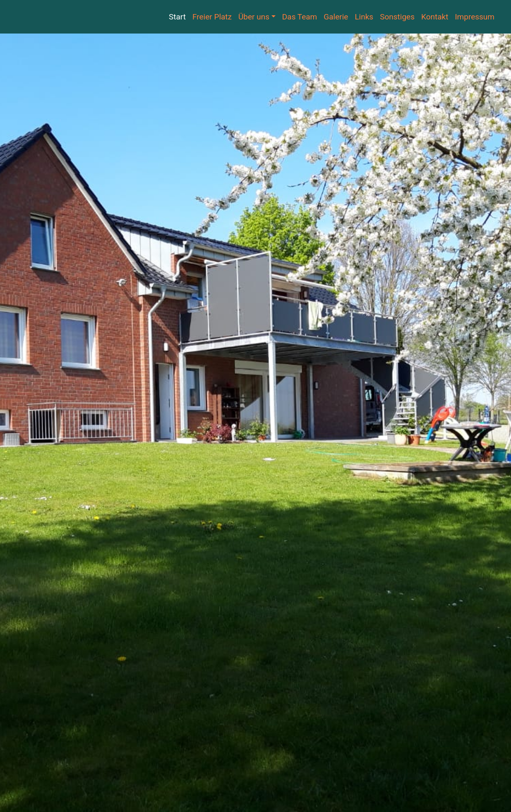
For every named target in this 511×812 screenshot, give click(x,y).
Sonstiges (397, 17)
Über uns (254, 17)
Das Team (300, 17)
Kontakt (435, 17)
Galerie (336, 17)
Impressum (475, 17)
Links (364, 17)
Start (177, 17)
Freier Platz (212, 17)
